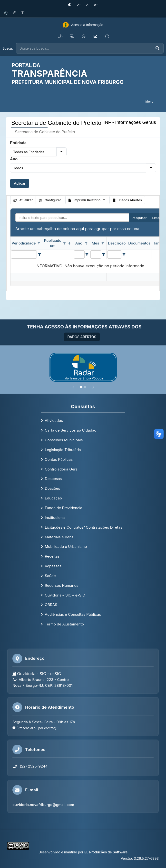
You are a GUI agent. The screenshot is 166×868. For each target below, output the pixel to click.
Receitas (52, 556)
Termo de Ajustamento (64, 624)
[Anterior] (73, 387)
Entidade (18, 143)
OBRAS (51, 605)
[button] (61, 152)
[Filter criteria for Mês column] (103, 254)
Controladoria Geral (62, 469)
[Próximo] (93, 387)
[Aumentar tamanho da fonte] (95, 5)
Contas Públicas (59, 459)
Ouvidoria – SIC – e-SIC (65, 595)
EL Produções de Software (106, 852)
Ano (14, 159)
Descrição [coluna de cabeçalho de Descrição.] (117, 243)
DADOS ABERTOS (82, 337)
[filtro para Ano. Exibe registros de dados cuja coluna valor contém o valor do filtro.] (79, 254)
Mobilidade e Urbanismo (66, 547)
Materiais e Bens (59, 537)
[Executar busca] (157, 48)
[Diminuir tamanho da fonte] (79, 5)
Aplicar (20, 183)
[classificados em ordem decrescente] (69, 243)
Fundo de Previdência (64, 508)
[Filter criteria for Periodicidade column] (39, 254)
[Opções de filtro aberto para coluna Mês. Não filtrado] (103, 243)
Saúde (50, 575)
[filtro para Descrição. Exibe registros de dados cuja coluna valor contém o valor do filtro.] (114, 254)
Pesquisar (139, 217)
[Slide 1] (81, 387)
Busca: (8, 48)
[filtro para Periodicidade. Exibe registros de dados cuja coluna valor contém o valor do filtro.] (24, 254)
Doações (53, 488)
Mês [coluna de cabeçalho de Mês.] (95, 243)
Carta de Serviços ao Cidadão (71, 430)
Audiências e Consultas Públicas (73, 614)
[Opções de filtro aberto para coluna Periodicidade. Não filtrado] (39, 243)
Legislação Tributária (63, 449)
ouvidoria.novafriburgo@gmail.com (43, 805)
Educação (53, 498)
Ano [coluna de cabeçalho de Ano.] (79, 243)
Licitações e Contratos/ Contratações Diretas (84, 527)
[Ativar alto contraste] (71, 5)
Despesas (53, 479)
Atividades (54, 420)
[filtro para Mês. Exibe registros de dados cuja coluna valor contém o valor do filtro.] (96, 254)
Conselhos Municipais (64, 440)
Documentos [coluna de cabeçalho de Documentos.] (139, 243)
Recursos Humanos (62, 585)
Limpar (157, 217)
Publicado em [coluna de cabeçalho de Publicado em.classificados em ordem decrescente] (53, 243)
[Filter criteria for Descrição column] (124, 254)
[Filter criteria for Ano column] (87, 254)
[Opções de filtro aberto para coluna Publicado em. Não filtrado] (65, 243)
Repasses (53, 566)
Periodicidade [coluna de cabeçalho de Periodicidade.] (24, 243)
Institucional (55, 517)
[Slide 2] (85, 387)
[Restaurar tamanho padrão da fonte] (87, 5)
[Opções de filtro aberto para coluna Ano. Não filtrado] (86, 243)
